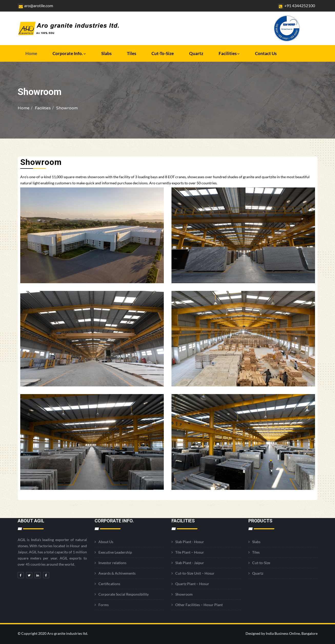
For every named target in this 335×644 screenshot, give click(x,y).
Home (31, 53)
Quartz (196, 53)
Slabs (106, 53)
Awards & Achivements (117, 573)
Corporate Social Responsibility (124, 594)
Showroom (184, 594)
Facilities (229, 53)
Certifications (109, 584)
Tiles (131, 53)
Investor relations (112, 563)
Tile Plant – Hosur (190, 552)
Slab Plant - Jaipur (190, 563)
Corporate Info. (69, 53)
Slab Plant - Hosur (190, 542)
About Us (106, 542)
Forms (104, 605)
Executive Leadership (115, 552)
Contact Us (266, 53)
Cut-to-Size (163, 53)
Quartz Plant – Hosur (192, 584)
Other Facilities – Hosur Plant (199, 605)
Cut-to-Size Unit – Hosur (195, 573)
